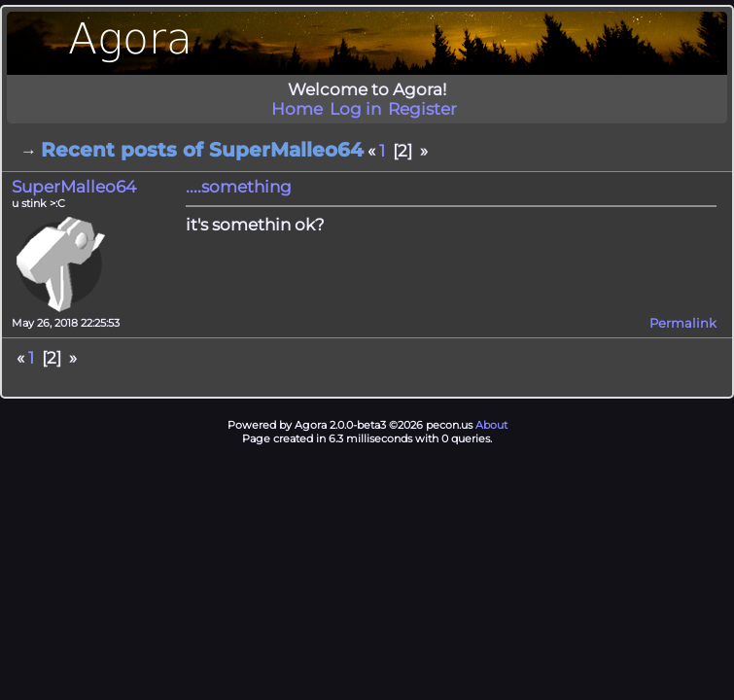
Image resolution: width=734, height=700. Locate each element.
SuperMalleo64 (74, 187)
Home (297, 109)
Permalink (683, 323)
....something (239, 187)
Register (422, 109)
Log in (355, 109)
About (491, 425)
